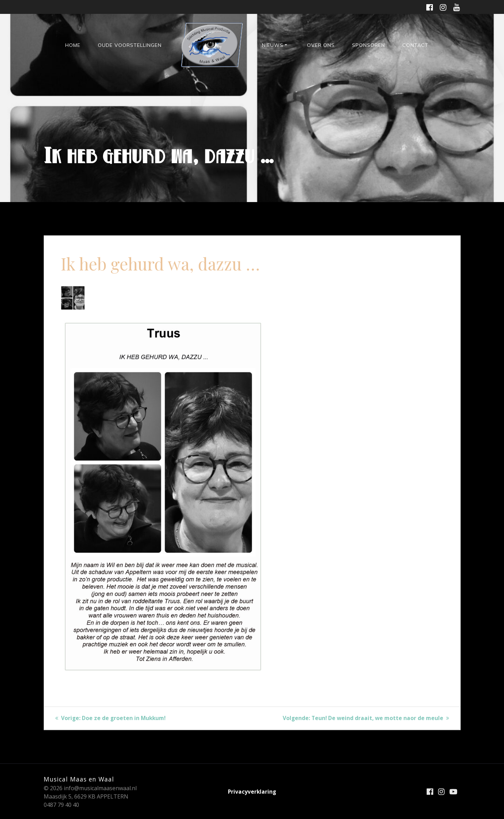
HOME (73, 45)
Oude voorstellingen (130, 45)
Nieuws (273, 45)
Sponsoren (369, 45)
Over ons (321, 45)
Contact (415, 45)
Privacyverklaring (252, 792)
